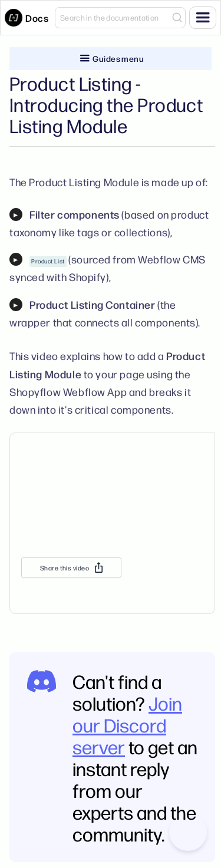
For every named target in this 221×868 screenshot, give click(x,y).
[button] (203, 18)
